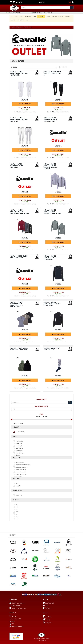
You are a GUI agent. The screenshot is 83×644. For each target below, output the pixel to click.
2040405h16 (25, 283)
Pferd (16, 17)
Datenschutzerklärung (16, 626)
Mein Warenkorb (50, 602)
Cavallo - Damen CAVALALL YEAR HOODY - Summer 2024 (52, 257)
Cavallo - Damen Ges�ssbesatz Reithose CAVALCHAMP (19, 73)
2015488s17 (58, 145)
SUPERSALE (65, 17)
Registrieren (47, 607)
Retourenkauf (20, 19)
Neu (11, 17)
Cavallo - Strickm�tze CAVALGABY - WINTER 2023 (19, 348)
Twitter (46, 619)
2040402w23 (25, 237)
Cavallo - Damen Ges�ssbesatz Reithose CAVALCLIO (19, 119)
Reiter (20, 17)
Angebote (13, 19)
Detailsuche (63, 67)
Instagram (47, 622)
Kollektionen (40, 17)
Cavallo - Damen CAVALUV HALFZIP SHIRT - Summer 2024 (52, 303)
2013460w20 (58, 99)
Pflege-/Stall (27, 17)
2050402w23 (25, 375)
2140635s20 (58, 375)
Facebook (47, 616)
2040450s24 (58, 283)
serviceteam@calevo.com (18, 607)
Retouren (13, 616)
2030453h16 (25, 191)
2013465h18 (25, 145)
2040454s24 (58, 329)
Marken (46, 17)
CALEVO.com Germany (17, 602)
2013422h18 (25, 99)
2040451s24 (25, 329)
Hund (33, 17)
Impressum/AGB (15, 618)
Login (45, 605)
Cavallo (13, 26)
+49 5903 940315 (15, 605)
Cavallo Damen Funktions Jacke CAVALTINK (17, 165)
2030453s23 (58, 191)
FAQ (12, 623)
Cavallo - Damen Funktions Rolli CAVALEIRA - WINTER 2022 (52, 211)
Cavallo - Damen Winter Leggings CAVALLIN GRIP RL (52, 73)
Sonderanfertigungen (56, 17)
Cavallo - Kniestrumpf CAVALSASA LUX (52, 348)
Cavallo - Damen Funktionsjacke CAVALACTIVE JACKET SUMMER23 (51, 166)
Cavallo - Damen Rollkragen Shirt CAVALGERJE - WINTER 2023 (20, 211)
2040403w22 (58, 237)
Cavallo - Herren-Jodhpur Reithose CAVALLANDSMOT (50, 119)
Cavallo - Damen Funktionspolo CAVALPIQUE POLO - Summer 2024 (17, 304)
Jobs (27, 19)
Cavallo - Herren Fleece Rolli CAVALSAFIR (19, 256)
